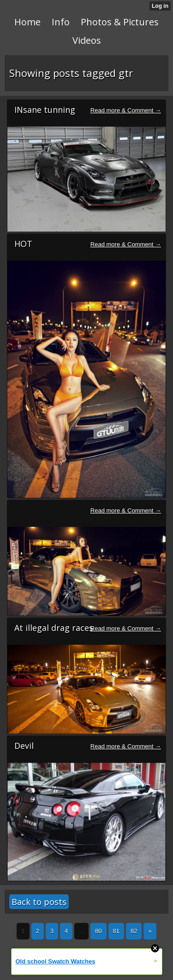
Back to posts (39, 902)
